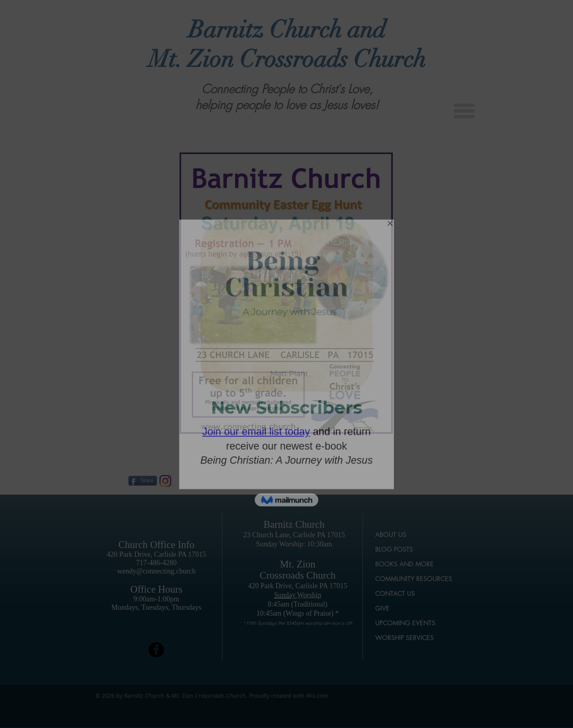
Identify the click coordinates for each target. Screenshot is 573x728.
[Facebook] (156, 650)
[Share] (143, 481)
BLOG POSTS (394, 549)
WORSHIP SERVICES (404, 638)
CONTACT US (395, 594)
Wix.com (317, 696)
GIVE (382, 608)
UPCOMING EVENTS (405, 623)
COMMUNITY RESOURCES (414, 579)
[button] (464, 111)
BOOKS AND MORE (404, 564)
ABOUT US (391, 535)
